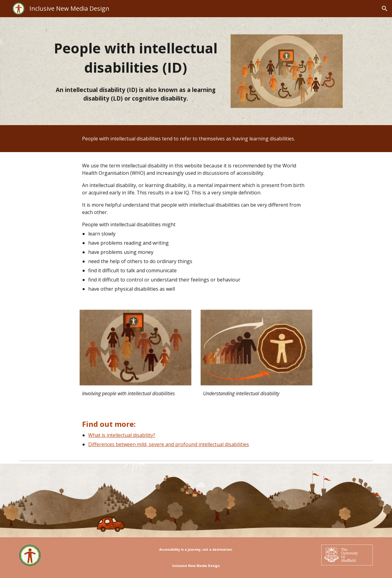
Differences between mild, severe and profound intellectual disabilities (169, 444)
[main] (135, 58)
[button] (385, 9)
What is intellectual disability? (122, 435)
